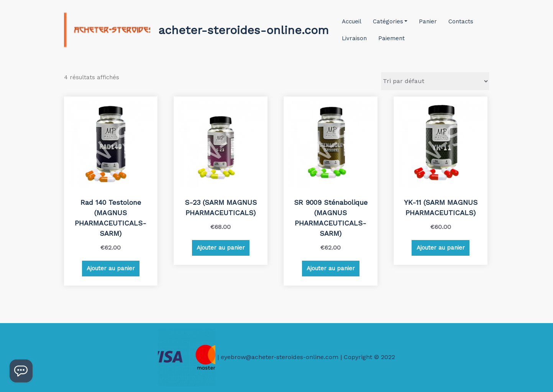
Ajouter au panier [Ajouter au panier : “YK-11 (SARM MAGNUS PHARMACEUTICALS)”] (441, 248)
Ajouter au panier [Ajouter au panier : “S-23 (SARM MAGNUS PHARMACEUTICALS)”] (221, 248)
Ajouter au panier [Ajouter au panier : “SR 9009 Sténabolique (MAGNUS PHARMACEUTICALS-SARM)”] (331, 268)
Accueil (352, 21)
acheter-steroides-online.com (244, 30)
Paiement (391, 38)
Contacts (461, 21)
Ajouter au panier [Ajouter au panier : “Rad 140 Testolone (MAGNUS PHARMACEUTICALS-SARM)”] (111, 268)
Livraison (354, 38)
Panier (428, 21)
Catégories (390, 21)
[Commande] (435, 81)
